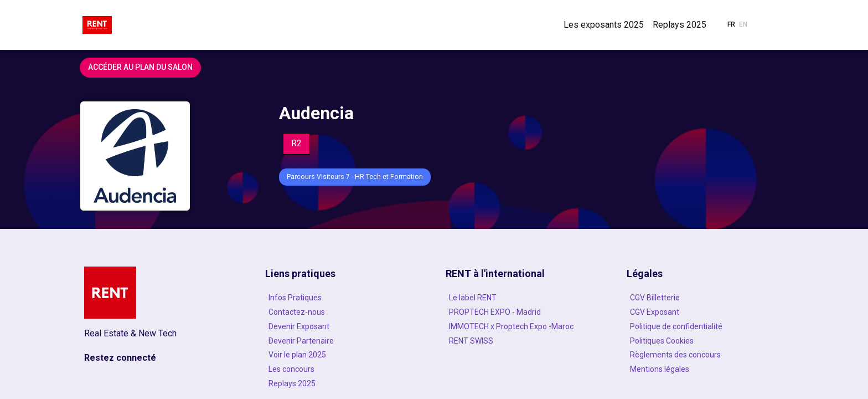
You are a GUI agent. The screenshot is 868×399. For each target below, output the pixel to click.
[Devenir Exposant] (344, 326)
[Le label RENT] (524, 298)
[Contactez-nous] (344, 312)
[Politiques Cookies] (705, 341)
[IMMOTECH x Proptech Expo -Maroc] (524, 326)
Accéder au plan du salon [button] (140, 67)
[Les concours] (344, 369)
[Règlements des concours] (705, 355)
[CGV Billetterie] (705, 298)
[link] (604, 25)
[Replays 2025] (344, 383)
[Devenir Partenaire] (344, 341)
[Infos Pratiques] (344, 298)
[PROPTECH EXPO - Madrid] (524, 312)
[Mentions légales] (705, 369)
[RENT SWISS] (524, 341)
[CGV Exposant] (705, 312)
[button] (731, 25)
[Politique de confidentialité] (705, 326)
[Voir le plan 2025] (344, 355)
